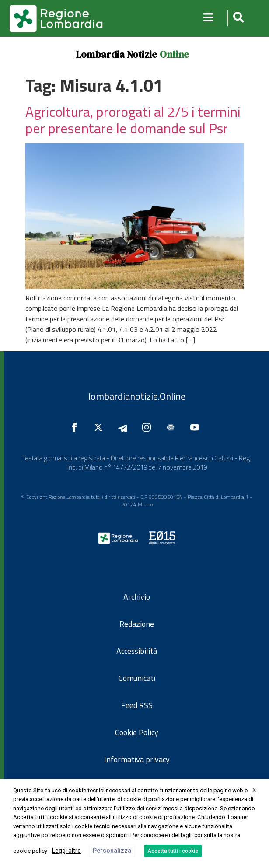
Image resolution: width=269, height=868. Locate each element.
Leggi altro (66, 851)
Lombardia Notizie (116, 54)
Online (174, 54)
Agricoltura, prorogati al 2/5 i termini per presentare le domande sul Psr (133, 120)
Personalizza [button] (112, 851)
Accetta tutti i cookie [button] (173, 851)
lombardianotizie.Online (137, 396)
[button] (237, 18)
